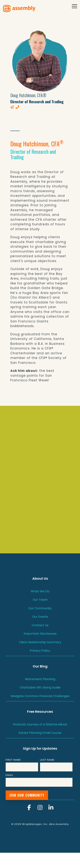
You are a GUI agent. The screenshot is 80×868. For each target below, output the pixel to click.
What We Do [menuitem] (40, 591)
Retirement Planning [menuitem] (40, 679)
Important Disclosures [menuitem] (40, 634)
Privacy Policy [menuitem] (40, 651)
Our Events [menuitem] (40, 617)
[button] (74, 6)
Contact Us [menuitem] (40, 625)
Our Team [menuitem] (40, 600)
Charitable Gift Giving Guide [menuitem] (40, 687)
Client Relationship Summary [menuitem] (40, 642)
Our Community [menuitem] (40, 608)
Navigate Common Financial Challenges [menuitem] (40, 696)
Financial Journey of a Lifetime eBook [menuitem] (40, 724)
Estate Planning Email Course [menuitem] (40, 733)
